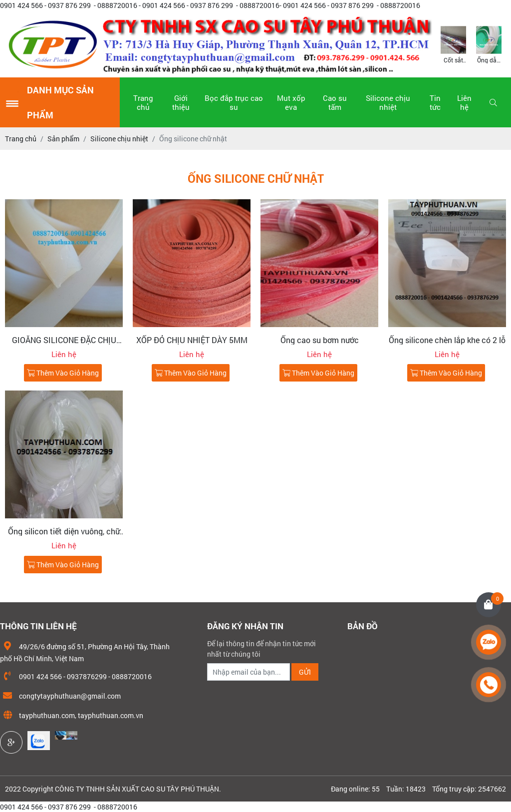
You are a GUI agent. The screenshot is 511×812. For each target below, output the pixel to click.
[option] (453, 44)
